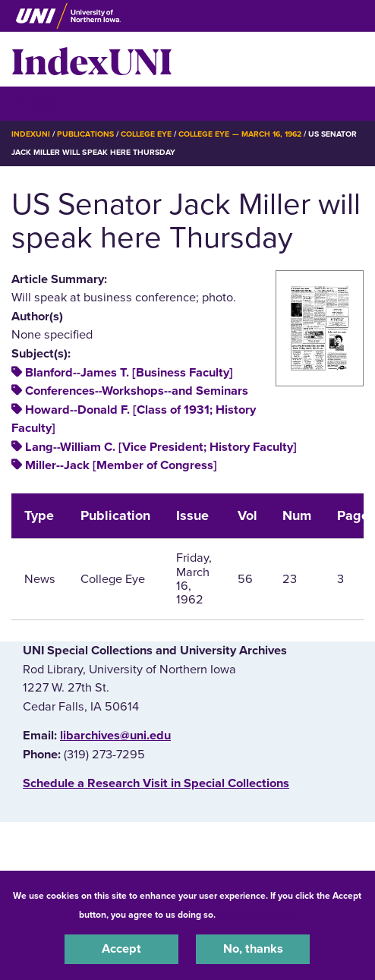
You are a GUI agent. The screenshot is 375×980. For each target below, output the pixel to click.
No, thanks (253, 949)
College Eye (146, 134)
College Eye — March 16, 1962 (240, 134)
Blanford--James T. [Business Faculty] (129, 373)
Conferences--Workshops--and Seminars (137, 391)
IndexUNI (92, 59)
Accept (121, 949)
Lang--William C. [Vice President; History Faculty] (161, 447)
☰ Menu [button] (38, 103)
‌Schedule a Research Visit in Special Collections (156, 783)
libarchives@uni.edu (115, 736)
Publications (85, 134)
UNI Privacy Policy (258, 915)
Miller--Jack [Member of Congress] (121, 465)
